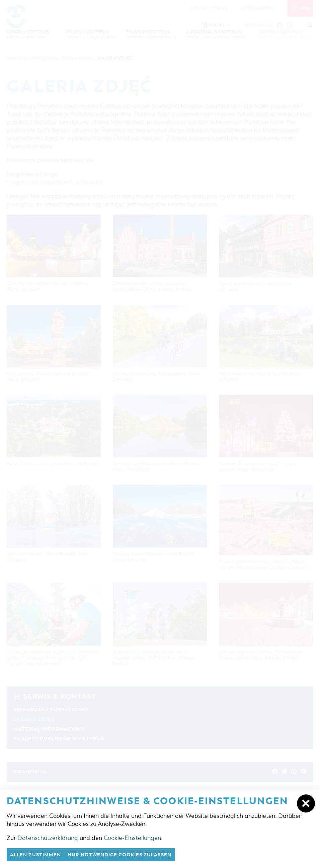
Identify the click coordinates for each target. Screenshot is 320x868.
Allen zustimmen (37, 855)
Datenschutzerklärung (48, 838)
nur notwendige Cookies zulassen (127, 855)
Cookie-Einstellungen (132, 838)
